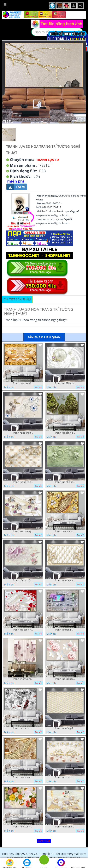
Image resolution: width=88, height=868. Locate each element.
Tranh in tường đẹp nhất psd (65, 728)
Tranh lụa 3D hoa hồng (65, 679)
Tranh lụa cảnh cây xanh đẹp (65, 433)
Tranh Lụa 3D (48, 160)
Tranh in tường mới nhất (65, 630)
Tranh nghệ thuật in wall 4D (23, 433)
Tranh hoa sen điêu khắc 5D (23, 383)
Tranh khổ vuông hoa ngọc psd (23, 679)
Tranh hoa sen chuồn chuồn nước (65, 827)
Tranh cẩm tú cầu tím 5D (23, 581)
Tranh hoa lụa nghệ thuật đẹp (23, 777)
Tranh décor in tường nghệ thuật (23, 728)
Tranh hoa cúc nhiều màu (23, 827)
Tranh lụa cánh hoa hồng (23, 630)
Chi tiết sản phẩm (17, 299)
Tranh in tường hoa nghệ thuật (65, 581)
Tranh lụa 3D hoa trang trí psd (65, 383)
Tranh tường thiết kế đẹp (23, 482)
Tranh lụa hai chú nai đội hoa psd (65, 777)
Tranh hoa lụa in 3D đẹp (65, 531)
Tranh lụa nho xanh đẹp (65, 482)
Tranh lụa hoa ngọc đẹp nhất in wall (23, 531)
